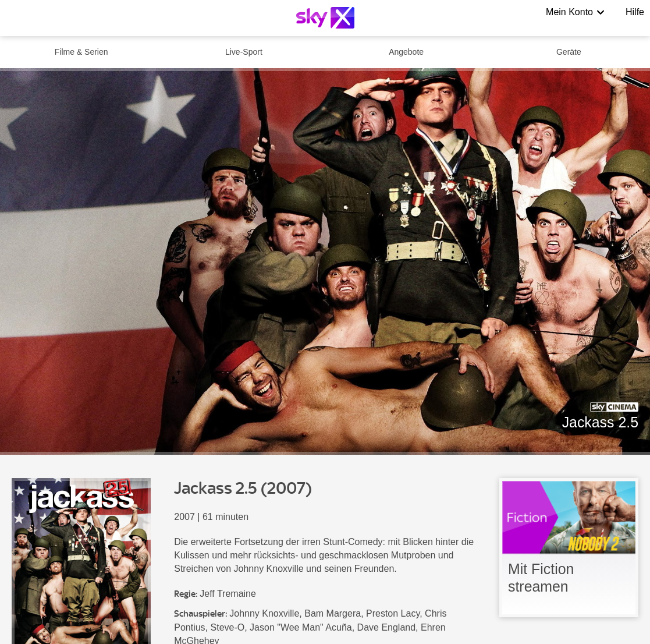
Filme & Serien (81, 52)
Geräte (569, 52)
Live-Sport (244, 52)
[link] (569, 548)
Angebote (406, 52)
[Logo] (325, 18)
